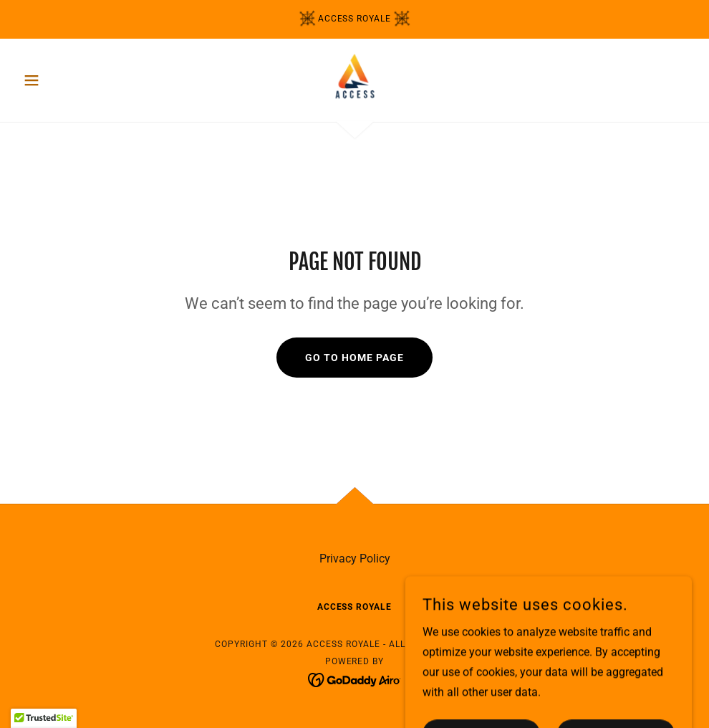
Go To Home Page (354, 358)
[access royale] (354, 19)
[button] (68, 80)
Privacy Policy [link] (355, 559)
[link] (354, 79)
